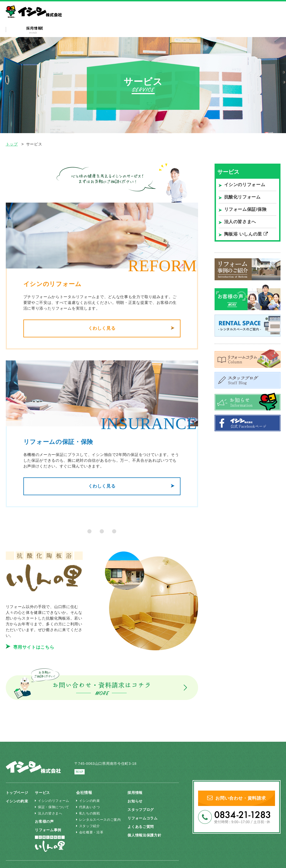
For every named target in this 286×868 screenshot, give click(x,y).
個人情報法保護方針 (148, 835)
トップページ (18, 793)
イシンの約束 (53, 30)
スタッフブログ (144, 810)
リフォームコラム (146, 818)
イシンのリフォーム (245, 185)
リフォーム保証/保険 (245, 209)
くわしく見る (102, 329)
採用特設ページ (212, 30)
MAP (80, 772)
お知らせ (138, 801)
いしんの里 (260, 18)
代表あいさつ (90, 807)
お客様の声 (47, 821)
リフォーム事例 (128, 30)
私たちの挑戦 (90, 813)
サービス (90, 30)
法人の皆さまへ (229, 18)
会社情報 (252, 30)
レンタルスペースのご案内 (100, 820)
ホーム (20, 30)
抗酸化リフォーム (243, 197)
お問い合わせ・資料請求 (236, 799)
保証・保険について (54, 807)
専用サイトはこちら (30, 649)
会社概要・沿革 (92, 832)
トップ (12, 144)
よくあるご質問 (171, 30)
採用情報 (138, 793)
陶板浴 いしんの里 (246, 234)
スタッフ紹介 (90, 826)
